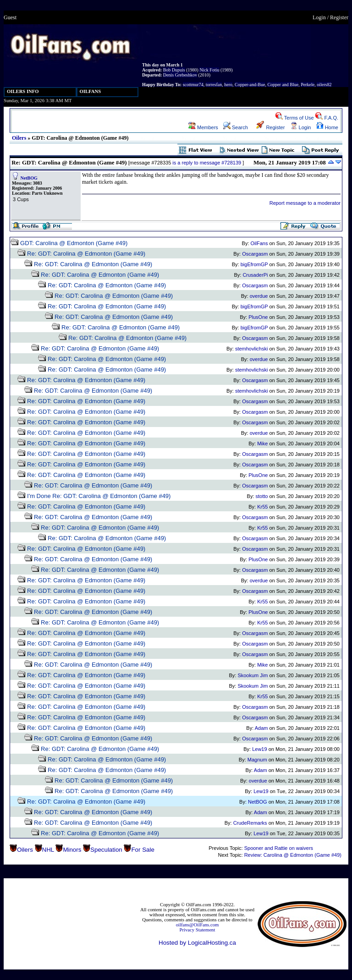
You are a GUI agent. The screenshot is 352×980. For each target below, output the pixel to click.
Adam (261, 728)
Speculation (106, 850)
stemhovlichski (252, 349)
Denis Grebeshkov (180, 75)
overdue (259, 296)
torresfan (214, 85)
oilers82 (324, 85)
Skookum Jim (253, 675)
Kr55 (262, 507)
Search (236, 127)
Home (327, 127)
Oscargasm (255, 254)
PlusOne (258, 317)
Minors (72, 850)
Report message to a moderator (305, 203)
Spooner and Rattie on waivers (279, 848)
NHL (48, 850)
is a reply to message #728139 (207, 163)
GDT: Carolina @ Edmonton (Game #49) (74, 243)
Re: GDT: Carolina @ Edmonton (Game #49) (86, 254)
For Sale (143, 850)
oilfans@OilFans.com (198, 925)
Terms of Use (295, 118)
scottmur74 (193, 85)
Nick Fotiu (209, 70)
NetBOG (29, 178)
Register (339, 17)
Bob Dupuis (174, 70)
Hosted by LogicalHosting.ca (197, 943)
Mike (262, 443)
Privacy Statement (198, 930)
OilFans (259, 243)
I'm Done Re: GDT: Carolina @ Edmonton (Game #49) (99, 496)
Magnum (257, 760)
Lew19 (259, 749)
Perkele (308, 85)
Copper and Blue (283, 85)
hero (228, 85)
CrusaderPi (255, 275)
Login (319, 17)
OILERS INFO (23, 91)
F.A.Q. (327, 118)
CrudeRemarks (250, 823)
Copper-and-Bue (250, 85)
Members (203, 127)
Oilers (19, 138)
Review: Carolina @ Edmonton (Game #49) (293, 855)
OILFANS (91, 91)
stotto (262, 496)
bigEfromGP (254, 264)
